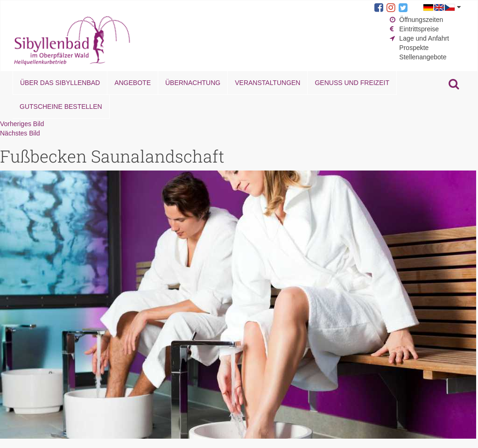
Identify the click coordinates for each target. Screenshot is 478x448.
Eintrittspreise (419, 29)
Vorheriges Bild (22, 124)
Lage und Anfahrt (424, 38)
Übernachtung (193, 83)
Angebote (133, 83)
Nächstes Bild (20, 133)
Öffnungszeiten (421, 20)
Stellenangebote (423, 57)
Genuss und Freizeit (352, 83)
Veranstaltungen (267, 83)
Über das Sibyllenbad (60, 83)
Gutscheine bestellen (61, 107)
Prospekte (414, 48)
